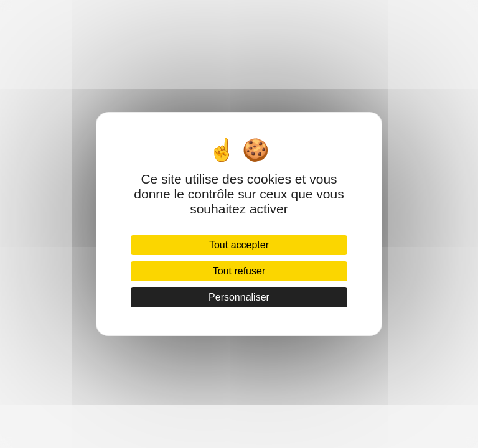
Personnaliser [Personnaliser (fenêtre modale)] (239, 297)
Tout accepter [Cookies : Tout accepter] (239, 245)
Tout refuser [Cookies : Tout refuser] (239, 271)
